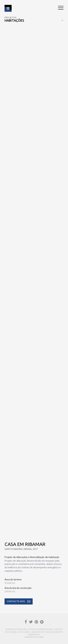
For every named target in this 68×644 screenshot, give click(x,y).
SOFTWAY (39, 637)
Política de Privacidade (41, 629)
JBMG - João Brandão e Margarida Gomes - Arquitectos (8, 8)
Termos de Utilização (16, 629)
